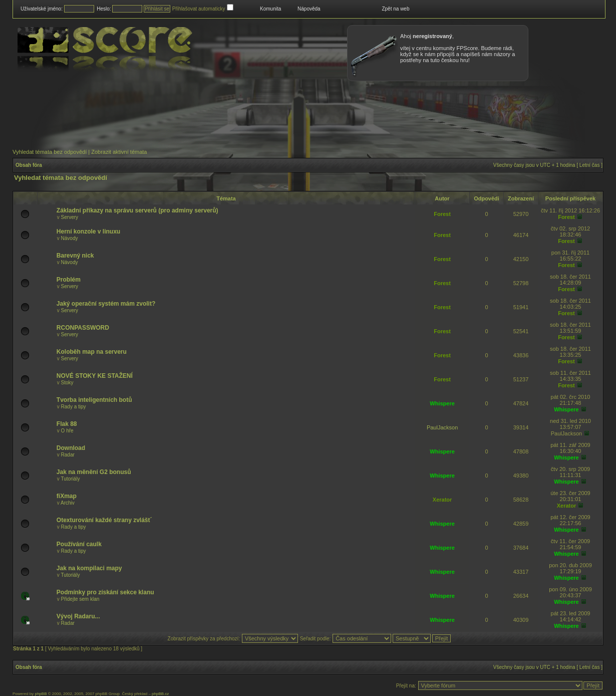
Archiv (68, 503)
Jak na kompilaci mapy (89, 568)
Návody (70, 238)
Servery (70, 217)
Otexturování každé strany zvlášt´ (104, 520)
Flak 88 (67, 424)
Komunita (270, 9)
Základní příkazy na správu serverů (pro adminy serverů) (137, 210)
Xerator (442, 500)
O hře (67, 431)
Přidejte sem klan (80, 599)
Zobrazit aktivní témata (119, 152)
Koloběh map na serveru (92, 352)
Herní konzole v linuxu (88, 231)
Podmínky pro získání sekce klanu (105, 592)
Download (71, 448)
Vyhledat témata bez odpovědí (50, 152)
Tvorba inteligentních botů (94, 400)
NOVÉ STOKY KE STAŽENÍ (95, 376)
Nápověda (309, 9)
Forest (442, 214)
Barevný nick (75, 256)
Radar (68, 455)
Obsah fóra (29, 165)
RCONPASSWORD (83, 328)
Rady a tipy (74, 407)
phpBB (41, 694)
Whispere (442, 403)
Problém (69, 280)
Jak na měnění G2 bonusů (94, 472)
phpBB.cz (160, 694)
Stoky (67, 383)
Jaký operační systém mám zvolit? (106, 304)
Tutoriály (70, 479)
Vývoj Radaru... (78, 616)
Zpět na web (395, 9)
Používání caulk (79, 544)
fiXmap (67, 496)
